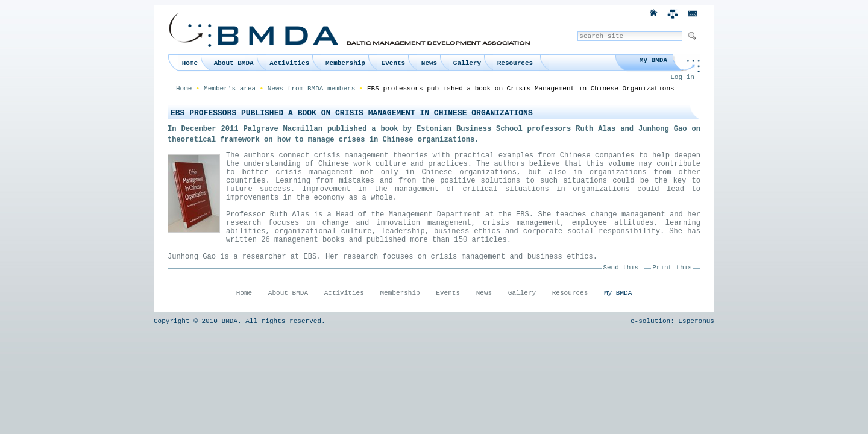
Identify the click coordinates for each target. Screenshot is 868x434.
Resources (515, 63)
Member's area (230, 89)
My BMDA (653, 60)
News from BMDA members (312, 89)
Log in (682, 77)
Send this (621, 268)
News (429, 63)
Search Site (577, 31)
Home (190, 63)
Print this (672, 268)
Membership (345, 63)
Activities (289, 63)
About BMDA (234, 63)
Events (394, 63)
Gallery (467, 63)
